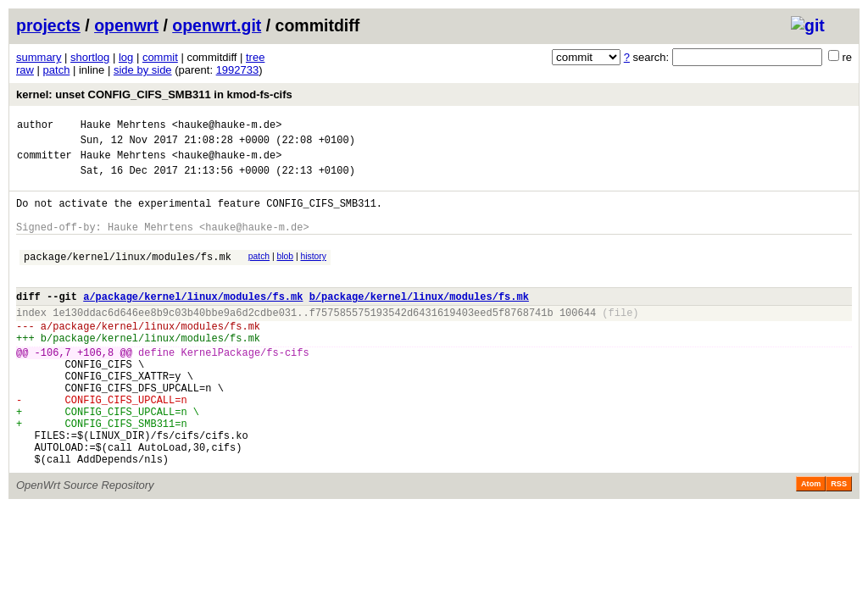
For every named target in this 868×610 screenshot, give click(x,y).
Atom (811, 542)
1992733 (238, 70)
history (313, 274)
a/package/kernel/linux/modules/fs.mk (193, 322)
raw (25, 70)
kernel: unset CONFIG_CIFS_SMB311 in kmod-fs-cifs (154, 94)
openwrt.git (217, 25)
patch (57, 70)
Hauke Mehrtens (123, 127)
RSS (839, 542)
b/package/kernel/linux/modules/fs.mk (419, 322)
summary (39, 57)
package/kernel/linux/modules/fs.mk (128, 277)
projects (48, 25)
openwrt (126, 25)
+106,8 (95, 388)
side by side (143, 70)
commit (160, 57)
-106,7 (53, 388)
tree (255, 57)
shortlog (90, 57)
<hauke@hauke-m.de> (227, 127)
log (126, 57)
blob (286, 274)
